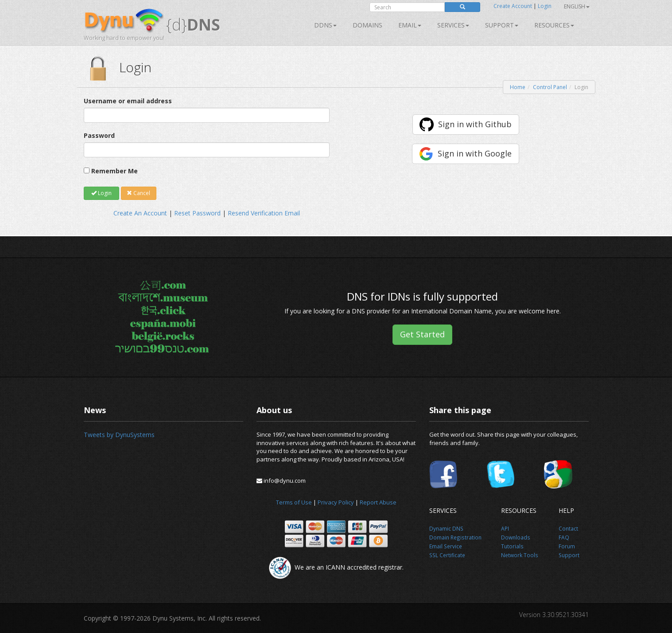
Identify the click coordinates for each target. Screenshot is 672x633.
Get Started (422, 334)
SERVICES (453, 25)
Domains (367, 25)
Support (502, 25)
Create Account (513, 6)
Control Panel (550, 87)
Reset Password (197, 213)
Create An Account (140, 213)
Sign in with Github (475, 124)
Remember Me (115, 171)
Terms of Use (294, 502)
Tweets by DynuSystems (119, 435)
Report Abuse (378, 502)
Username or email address (128, 101)
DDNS (325, 25)
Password (99, 135)
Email (410, 25)
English (577, 6)
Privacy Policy (336, 502)
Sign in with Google (475, 153)
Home (518, 87)
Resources (554, 25)
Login (545, 6)
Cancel (138, 193)
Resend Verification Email (264, 213)
